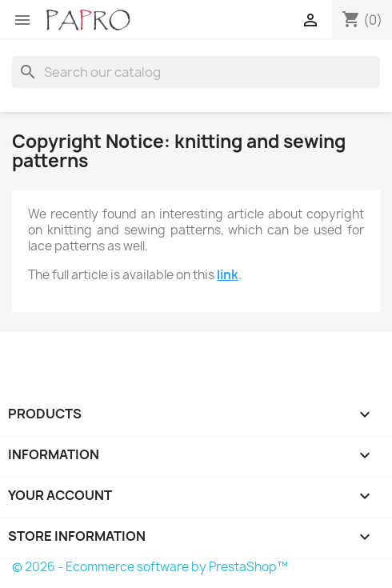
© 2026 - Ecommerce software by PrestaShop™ (150, 567)
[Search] (196, 72)
